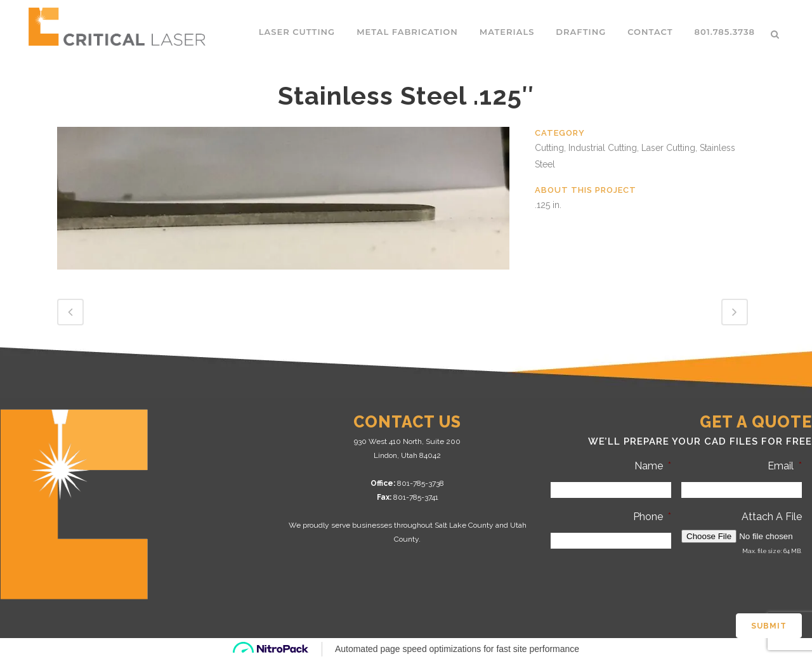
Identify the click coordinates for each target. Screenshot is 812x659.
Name (653, 466)
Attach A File (772, 517)
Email (785, 466)
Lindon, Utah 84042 (407, 455)
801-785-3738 (421, 483)
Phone (652, 517)
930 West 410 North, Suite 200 (407, 441)
